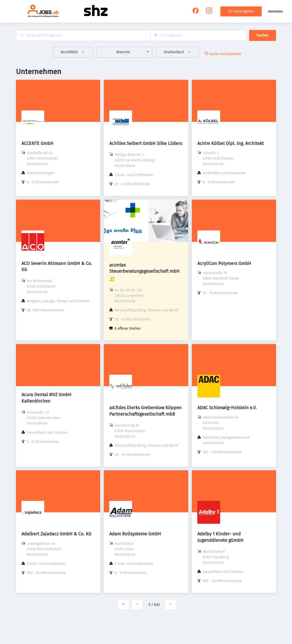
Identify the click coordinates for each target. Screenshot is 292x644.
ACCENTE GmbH (37, 143)
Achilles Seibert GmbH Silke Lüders (146, 143)
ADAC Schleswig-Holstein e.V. (227, 408)
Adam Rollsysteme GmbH (135, 534)
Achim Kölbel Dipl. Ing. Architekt (231, 143)
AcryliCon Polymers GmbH (224, 263)
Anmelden (275, 12)
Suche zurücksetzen (223, 54)
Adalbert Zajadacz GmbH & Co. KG (56, 534)
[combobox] (83, 36)
